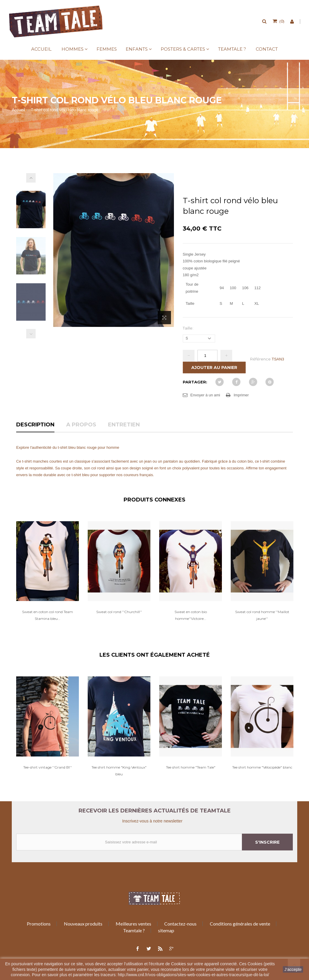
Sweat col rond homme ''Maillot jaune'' (262, 615)
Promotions (39, 924)
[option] (48, 577)
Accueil (41, 49)
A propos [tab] (81, 425)
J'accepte (293, 969)
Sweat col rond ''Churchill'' (119, 612)
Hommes (73, 49)
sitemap (166, 930)
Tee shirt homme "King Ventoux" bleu (119, 771)
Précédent (31, 334)
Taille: (188, 328)
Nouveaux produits (83, 924)
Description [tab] (35, 425)
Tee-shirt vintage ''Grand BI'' (48, 767)
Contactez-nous (180, 924)
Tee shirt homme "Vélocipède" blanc (262, 767)
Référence (260, 359)
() (281, 21)
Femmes (107, 49)
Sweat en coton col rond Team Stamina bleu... (48, 615)
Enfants (137, 49)
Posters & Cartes (183, 49)
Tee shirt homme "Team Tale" (191, 767)
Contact (267, 49)
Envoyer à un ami (205, 395)
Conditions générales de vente (240, 924)
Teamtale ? (232, 49)
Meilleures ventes (133, 924)
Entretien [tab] (124, 425)
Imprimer (241, 395)
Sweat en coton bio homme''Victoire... (191, 615)
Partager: (195, 382)
